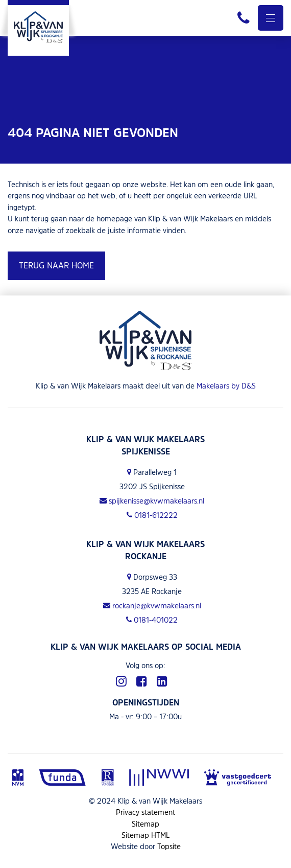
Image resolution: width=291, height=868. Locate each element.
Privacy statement (145, 812)
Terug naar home (56, 265)
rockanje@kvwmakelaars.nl (152, 606)
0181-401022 (152, 620)
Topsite (169, 846)
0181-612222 (152, 515)
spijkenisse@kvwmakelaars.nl (152, 501)
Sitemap (145, 824)
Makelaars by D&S (226, 386)
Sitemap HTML (146, 835)
